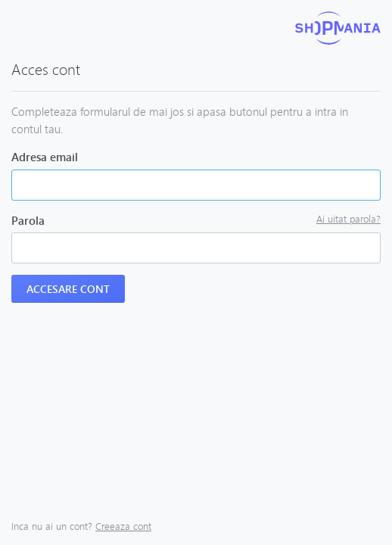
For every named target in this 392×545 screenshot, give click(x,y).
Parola (28, 220)
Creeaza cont (123, 526)
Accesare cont (68, 289)
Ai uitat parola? (348, 219)
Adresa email (45, 157)
